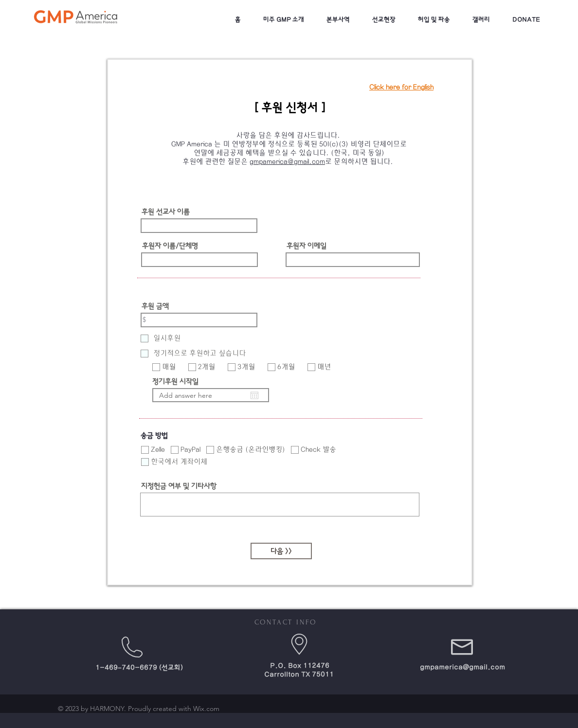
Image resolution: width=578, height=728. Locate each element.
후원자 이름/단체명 (170, 246)
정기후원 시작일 (175, 382)
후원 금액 (155, 306)
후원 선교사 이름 (166, 212)
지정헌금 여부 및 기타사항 (179, 486)
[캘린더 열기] (254, 395)
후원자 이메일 (307, 246)
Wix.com (206, 709)
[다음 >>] (281, 551)
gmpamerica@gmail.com (287, 162)
